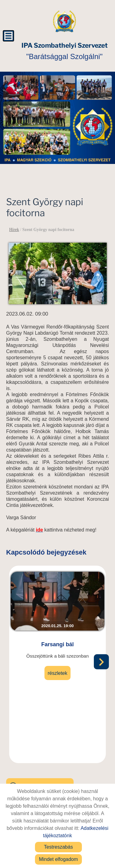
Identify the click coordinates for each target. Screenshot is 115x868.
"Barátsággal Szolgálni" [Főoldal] (65, 51)
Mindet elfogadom (58, 859)
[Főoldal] (64, 22)
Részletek (57, 673)
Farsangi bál (57, 644)
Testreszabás (58, 847)
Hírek (14, 230)
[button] (101, 662)
